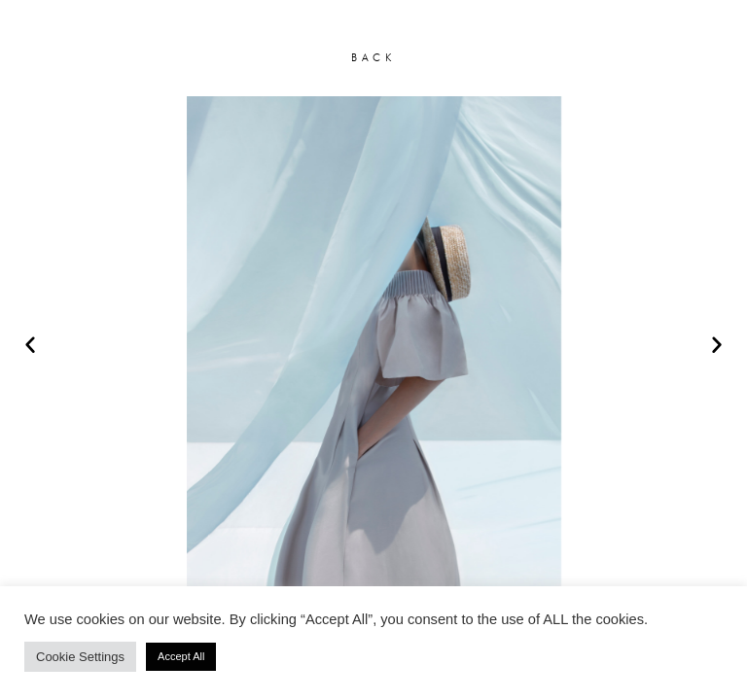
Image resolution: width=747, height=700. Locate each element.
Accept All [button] (181, 656)
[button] (30, 344)
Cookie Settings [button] (80, 657)
